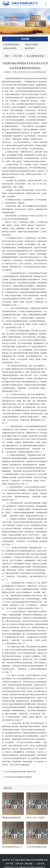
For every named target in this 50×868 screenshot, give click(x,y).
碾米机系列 (30, 48)
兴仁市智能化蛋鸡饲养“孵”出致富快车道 (21, 772)
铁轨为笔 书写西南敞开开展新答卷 (19, 777)
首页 (7, 56)
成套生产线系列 (32, 45)
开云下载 (18, 56)
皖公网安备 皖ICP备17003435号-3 (31, 862)
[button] (23, 32)
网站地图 (29, 858)
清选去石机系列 (10, 48)
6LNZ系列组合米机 (11, 45)
